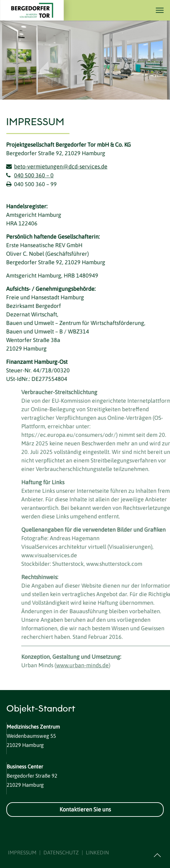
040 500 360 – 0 (33, 175)
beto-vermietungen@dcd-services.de (60, 166)
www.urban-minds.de (91, 665)
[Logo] (36, 10)
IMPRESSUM (22, 853)
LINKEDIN (97, 853)
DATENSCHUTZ (61, 853)
